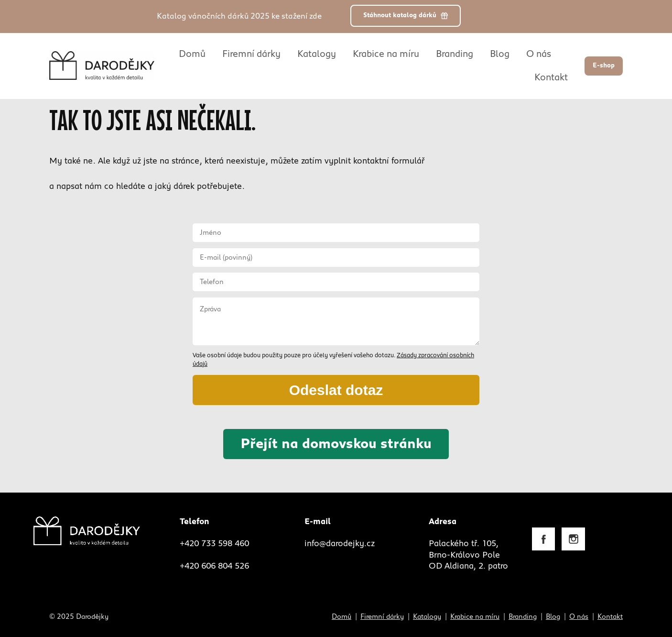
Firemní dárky (251, 54)
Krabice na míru (386, 54)
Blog (500, 54)
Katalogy (317, 54)
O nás (539, 54)
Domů (192, 54)
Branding (455, 54)
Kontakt (551, 77)
